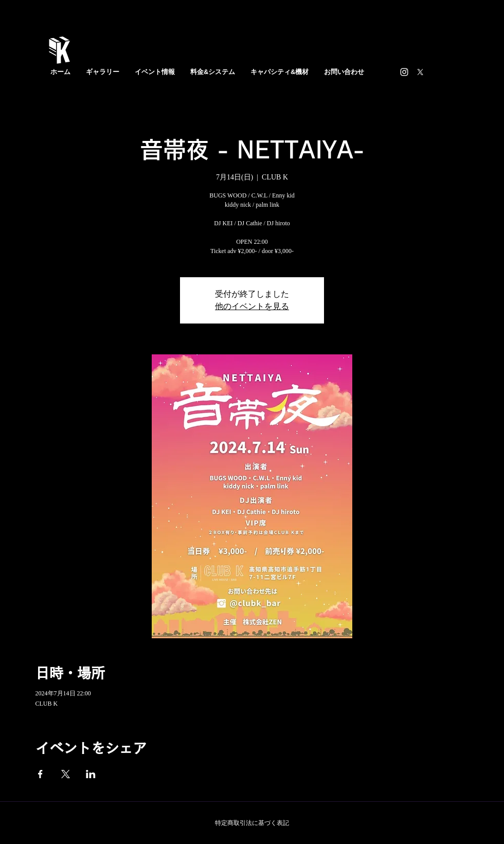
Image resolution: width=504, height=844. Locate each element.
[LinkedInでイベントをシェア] (91, 774)
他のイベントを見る (252, 306)
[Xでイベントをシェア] (66, 774)
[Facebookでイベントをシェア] (40, 774)
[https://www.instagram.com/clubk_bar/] (404, 72)
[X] (420, 72)
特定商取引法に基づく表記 (252, 823)
